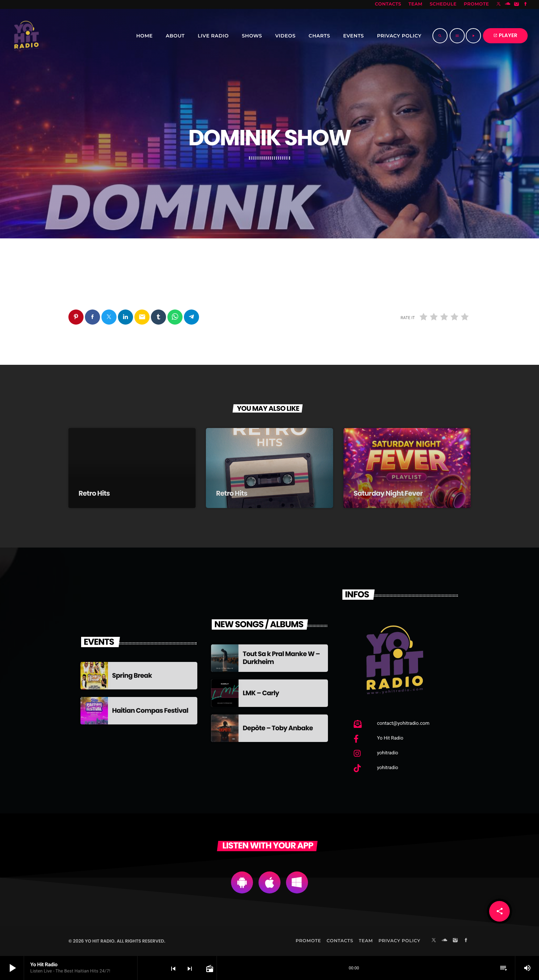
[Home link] (26, 36)
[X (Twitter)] (499, 4)
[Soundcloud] (508, 4)
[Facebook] (526, 4)
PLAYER (505, 36)
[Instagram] (517, 4)
